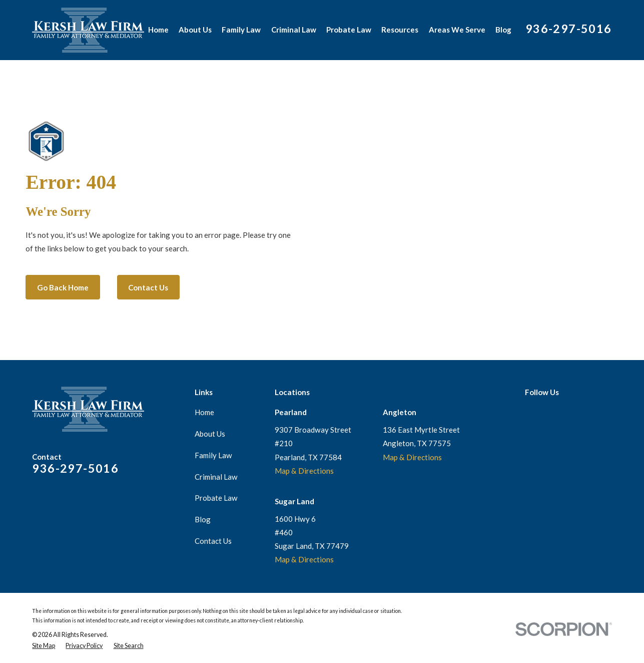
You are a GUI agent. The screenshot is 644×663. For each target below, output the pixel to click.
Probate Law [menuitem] (349, 30)
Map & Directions (304, 471)
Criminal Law (216, 477)
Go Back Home (63, 287)
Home (204, 412)
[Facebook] (549, 411)
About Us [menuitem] (195, 30)
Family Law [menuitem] (241, 30)
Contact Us (148, 287)
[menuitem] (44, 646)
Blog (203, 519)
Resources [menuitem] (400, 30)
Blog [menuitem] (503, 30)
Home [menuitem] (158, 30)
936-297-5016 (569, 29)
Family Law (213, 455)
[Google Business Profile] (530, 411)
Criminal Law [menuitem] (294, 30)
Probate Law (216, 498)
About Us (210, 434)
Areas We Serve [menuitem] (457, 30)
